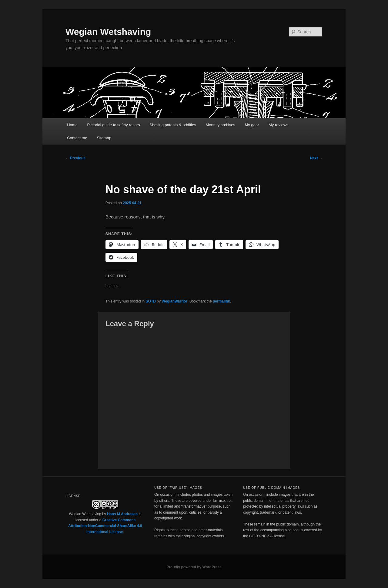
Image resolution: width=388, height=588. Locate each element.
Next (316, 158)
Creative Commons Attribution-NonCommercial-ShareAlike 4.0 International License (105, 526)
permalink (221, 301)
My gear (252, 125)
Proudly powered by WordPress (194, 567)
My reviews (278, 125)
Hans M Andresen (122, 514)
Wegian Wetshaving (108, 32)
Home (72, 125)
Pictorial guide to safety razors (113, 125)
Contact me (77, 138)
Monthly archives (220, 125)
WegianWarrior (174, 301)
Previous (75, 158)
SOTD (151, 301)
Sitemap (104, 138)
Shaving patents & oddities (173, 125)
